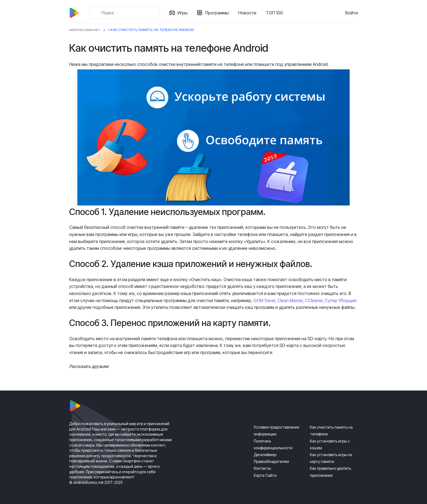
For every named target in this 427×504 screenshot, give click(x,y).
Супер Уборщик (341, 300)
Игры (184, 13)
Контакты (262, 468)
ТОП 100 (275, 13)
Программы (218, 13)
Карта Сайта (265, 475)
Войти (352, 13)
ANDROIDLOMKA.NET (87, 30)
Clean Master (290, 300)
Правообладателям (271, 461)
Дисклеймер (265, 455)
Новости (248, 13)
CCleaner (314, 300)
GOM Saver (264, 300)
